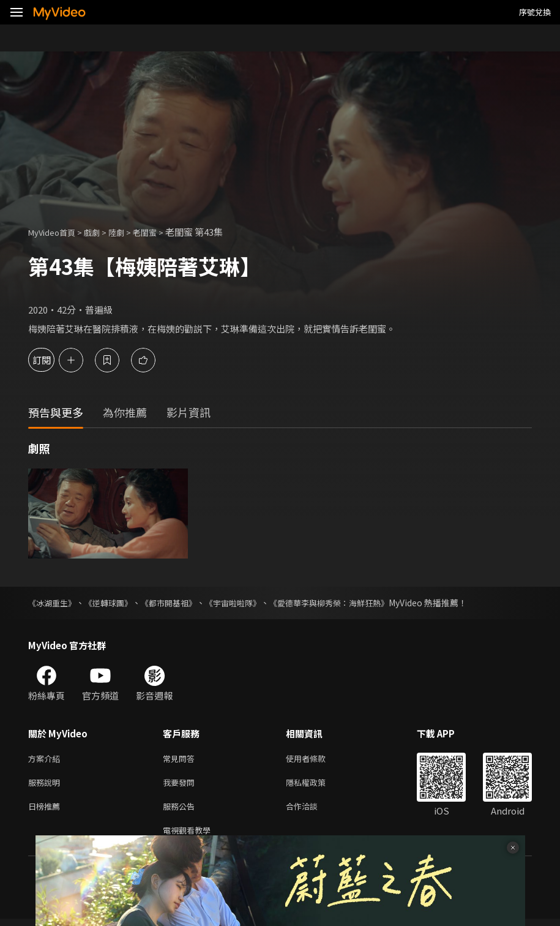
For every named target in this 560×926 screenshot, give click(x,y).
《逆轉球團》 (114, 603)
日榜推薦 (47, 811)
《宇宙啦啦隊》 (247, 603)
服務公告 (181, 811)
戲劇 (102, 232)
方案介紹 (47, 759)
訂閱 (53, 360)
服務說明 (47, 785)
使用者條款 (316, 759)
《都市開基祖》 (178, 603)
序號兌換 (535, 12)
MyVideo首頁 (56, 232)
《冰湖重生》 (54, 603)
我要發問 (181, 785)
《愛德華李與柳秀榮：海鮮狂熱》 (349, 603)
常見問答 (181, 759)
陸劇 (129, 232)
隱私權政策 (316, 785)
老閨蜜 (160, 232)
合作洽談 (312, 811)
